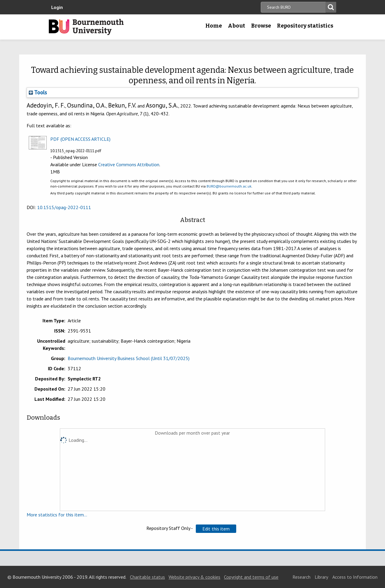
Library (321, 577)
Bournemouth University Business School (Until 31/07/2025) (129, 358)
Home (214, 26)
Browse (261, 26)
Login (57, 7)
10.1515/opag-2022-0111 (64, 207)
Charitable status (147, 577)
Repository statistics (305, 26)
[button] (216, 529)
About (237, 26)
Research (301, 577)
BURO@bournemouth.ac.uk (229, 186)
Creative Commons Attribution (129, 164)
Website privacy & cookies (194, 577)
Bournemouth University (86, 27)
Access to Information (355, 577)
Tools (38, 92)
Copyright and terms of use (251, 577)
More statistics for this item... (57, 515)
